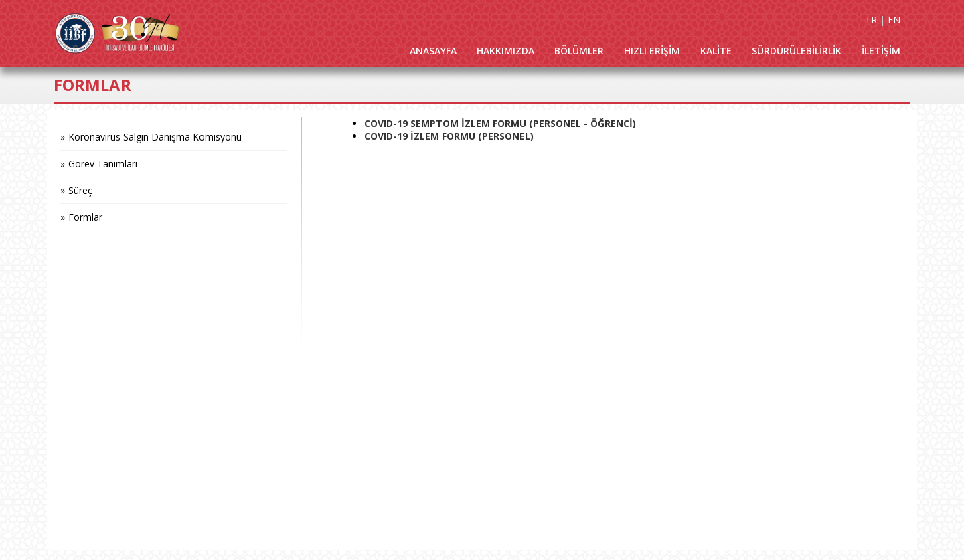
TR (871, 20)
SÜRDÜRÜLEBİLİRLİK (797, 51)
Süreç (80, 190)
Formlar (85, 217)
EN (894, 20)
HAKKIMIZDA (505, 51)
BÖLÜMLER (579, 51)
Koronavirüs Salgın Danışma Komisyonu (155, 137)
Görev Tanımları (103, 164)
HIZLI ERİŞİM (652, 51)
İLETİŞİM (881, 51)
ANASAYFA (433, 51)
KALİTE (716, 51)
